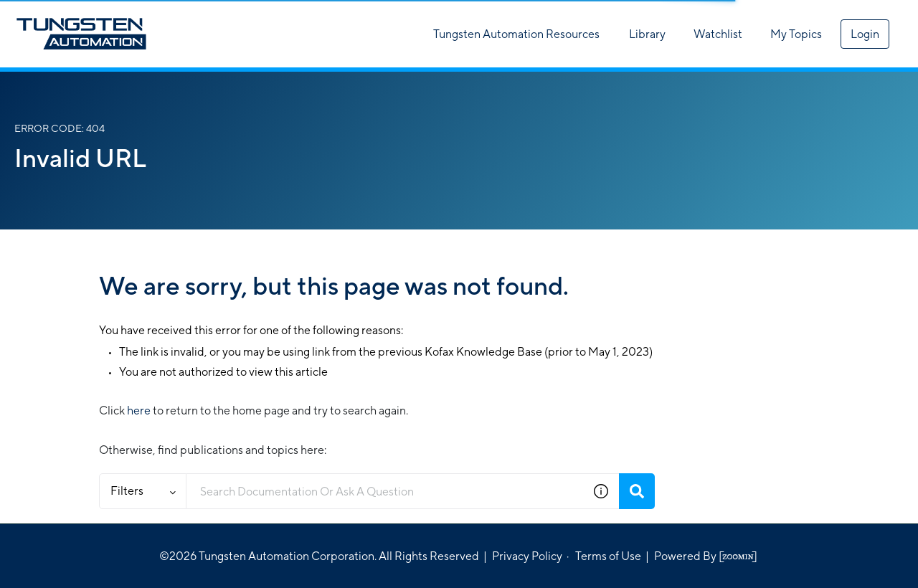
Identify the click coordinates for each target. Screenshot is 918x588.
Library (647, 34)
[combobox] (385, 491)
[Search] (637, 491)
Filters (143, 491)
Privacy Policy (527, 556)
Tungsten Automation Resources (516, 34)
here (139, 411)
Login (865, 34)
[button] (601, 491)
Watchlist (718, 34)
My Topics (796, 34)
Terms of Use (608, 556)
